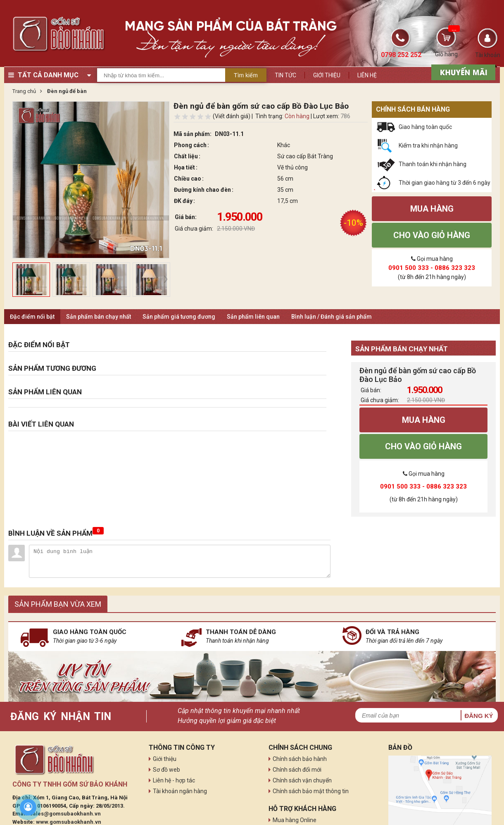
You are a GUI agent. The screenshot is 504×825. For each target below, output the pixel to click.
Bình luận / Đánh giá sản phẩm (332, 317)
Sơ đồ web (166, 770)
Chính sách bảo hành (300, 759)
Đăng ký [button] (479, 716)
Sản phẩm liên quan (253, 317)
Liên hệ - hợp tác (174, 780)
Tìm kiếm (246, 75)
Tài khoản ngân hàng (180, 791)
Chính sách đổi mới (297, 770)
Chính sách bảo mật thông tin (311, 791)
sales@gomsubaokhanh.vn (65, 814)
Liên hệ (367, 75)
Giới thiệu (327, 75)
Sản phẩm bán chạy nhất (99, 317)
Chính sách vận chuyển (302, 780)
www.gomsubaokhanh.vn (69, 822)
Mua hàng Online (295, 820)
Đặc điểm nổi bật (32, 317)
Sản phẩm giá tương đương (179, 317)
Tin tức (285, 75)
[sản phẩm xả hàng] (462, 72)
